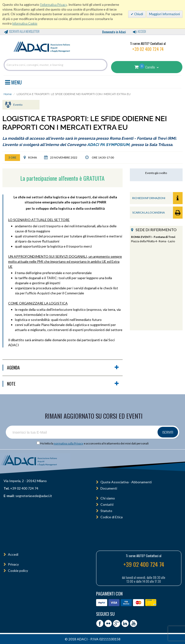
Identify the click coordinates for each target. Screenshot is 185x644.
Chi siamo (108, 498)
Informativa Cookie (25, 23)
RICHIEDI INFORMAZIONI (157, 198)
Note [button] (63, 384)
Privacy (13, 564)
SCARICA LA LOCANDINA (157, 213)
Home (8, 94)
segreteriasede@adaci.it (34, 496)
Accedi (142, 31)
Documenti (109, 488)
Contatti (107, 504)
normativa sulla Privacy (69, 443)
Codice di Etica (112, 517)
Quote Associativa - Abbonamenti (126, 482)
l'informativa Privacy (53, 5)
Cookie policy (18, 571)
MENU (13, 82)
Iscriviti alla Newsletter (24, 31)
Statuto (106, 511)
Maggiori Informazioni (165, 14)
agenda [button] (63, 368)
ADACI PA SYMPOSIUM (108, 145)
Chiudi (138, 14)
